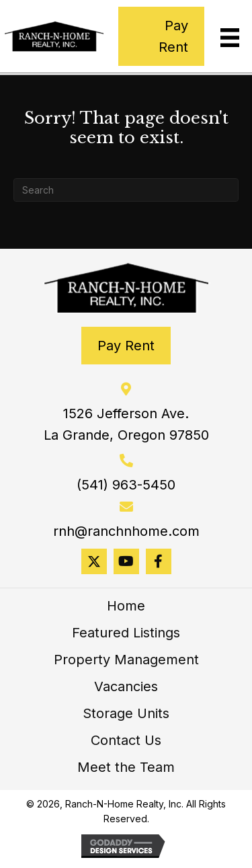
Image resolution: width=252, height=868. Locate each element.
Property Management (126, 660)
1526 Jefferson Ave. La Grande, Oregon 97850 (126, 424)
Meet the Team (126, 767)
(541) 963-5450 (126, 485)
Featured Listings (126, 633)
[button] (94, 561)
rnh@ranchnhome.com (126, 531)
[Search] (126, 190)
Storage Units (126, 713)
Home (126, 606)
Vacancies (126, 686)
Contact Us (126, 740)
